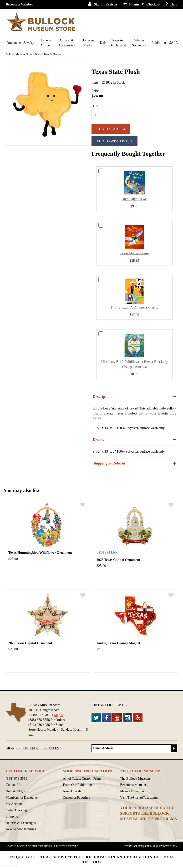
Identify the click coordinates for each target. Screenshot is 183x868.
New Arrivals (72, 791)
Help (171, 4)
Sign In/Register (103, 4)
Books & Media (88, 43)
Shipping (12, 816)
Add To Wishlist (114, 141)
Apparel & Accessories (67, 43)
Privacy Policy (167, 846)
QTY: (95, 106)
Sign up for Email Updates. (33, 748)
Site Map (150, 846)
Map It (59, 715)
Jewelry (29, 43)
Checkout (153, 4)
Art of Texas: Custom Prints (82, 778)
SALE (173, 43)
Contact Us (13, 785)
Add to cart (111, 129)
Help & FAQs (15, 791)
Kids (103, 43)
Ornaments (14, 43)
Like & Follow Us (109, 705)
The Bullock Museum (135, 778)
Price (95, 91)
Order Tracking (16, 810)
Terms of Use (134, 846)
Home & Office (45, 43)
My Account (14, 804)
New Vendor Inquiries (21, 829)
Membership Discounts (22, 798)
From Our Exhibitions (78, 785)
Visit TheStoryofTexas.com (139, 798)
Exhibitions (159, 43)
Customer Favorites (76, 798)
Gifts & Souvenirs (139, 43)
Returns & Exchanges (21, 823)
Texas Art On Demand (118, 43)
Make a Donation (132, 791)
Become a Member (19, 4)
